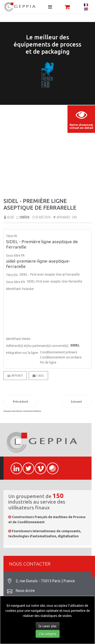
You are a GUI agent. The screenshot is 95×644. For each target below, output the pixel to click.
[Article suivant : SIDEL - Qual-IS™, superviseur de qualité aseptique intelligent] (76, 401)
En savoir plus (48, 626)
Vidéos (25, 217)
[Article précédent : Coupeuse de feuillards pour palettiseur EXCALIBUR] (21, 401)
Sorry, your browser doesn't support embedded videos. (47, 132)
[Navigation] (50, 7)
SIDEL (75, 345)
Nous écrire (25, 591)
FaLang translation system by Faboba (22, 411)
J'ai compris (48, 634)
